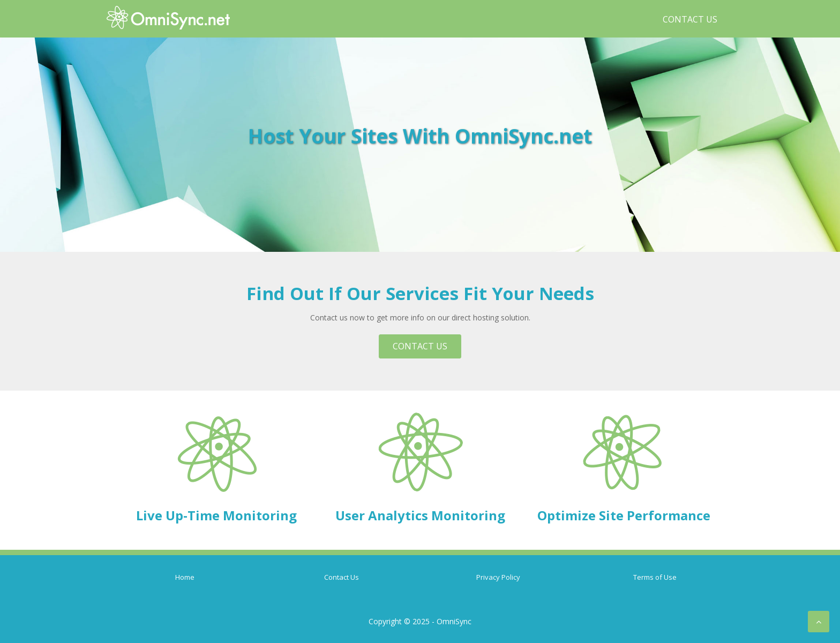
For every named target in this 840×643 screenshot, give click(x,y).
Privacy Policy (498, 577)
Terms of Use (655, 577)
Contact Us (690, 19)
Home (185, 577)
